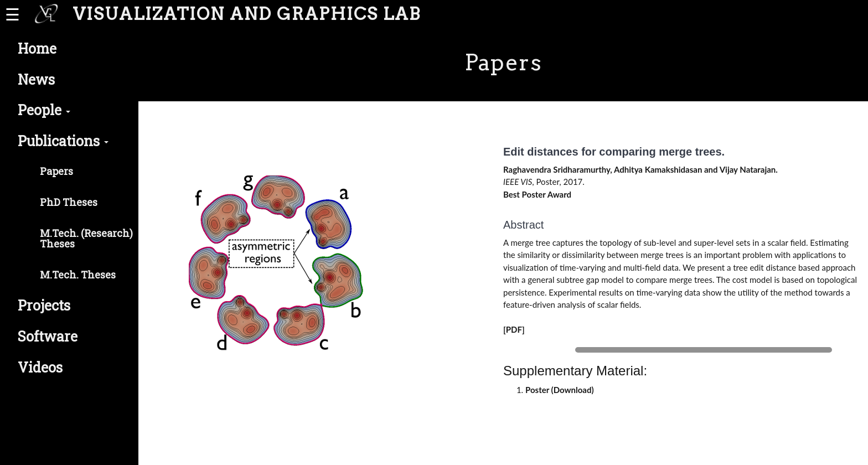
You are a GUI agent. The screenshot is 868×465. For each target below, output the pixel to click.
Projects (44, 305)
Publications (63, 141)
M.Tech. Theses (78, 275)
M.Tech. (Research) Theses (86, 239)
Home (37, 48)
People (44, 110)
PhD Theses (69, 202)
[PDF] (514, 329)
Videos (40, 367)
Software (48, 336)
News (36, 79)
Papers (56, 171)
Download (573, 390)
